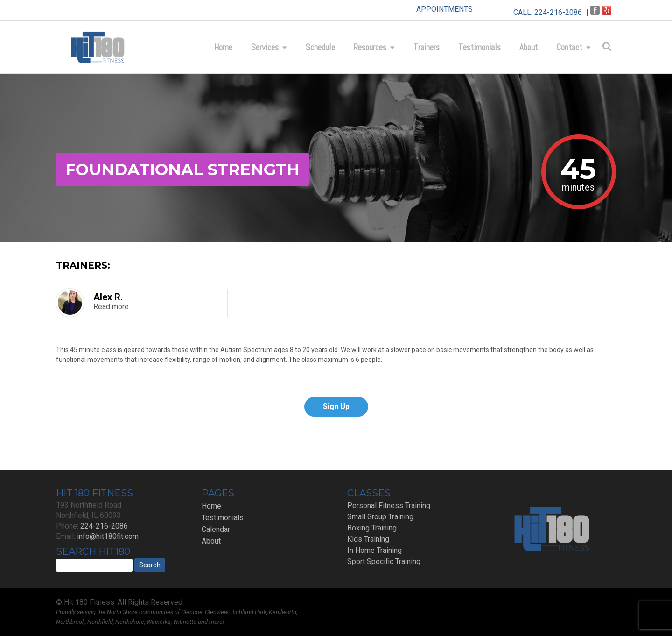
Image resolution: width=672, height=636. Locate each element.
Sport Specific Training (384, 562)
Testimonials (479, 47)
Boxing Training (372, 528)
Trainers (427, 47)
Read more (111, 307)
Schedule (320, 47)
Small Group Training (380, 517)
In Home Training (374, 550)
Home (223, 47)
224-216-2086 (558, 12)
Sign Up (336, 406)
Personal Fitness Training (389, 505)
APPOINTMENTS (444, 9)
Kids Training (368, 539)
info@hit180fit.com (108, 536)
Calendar (216, 529)
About (529, 47)
